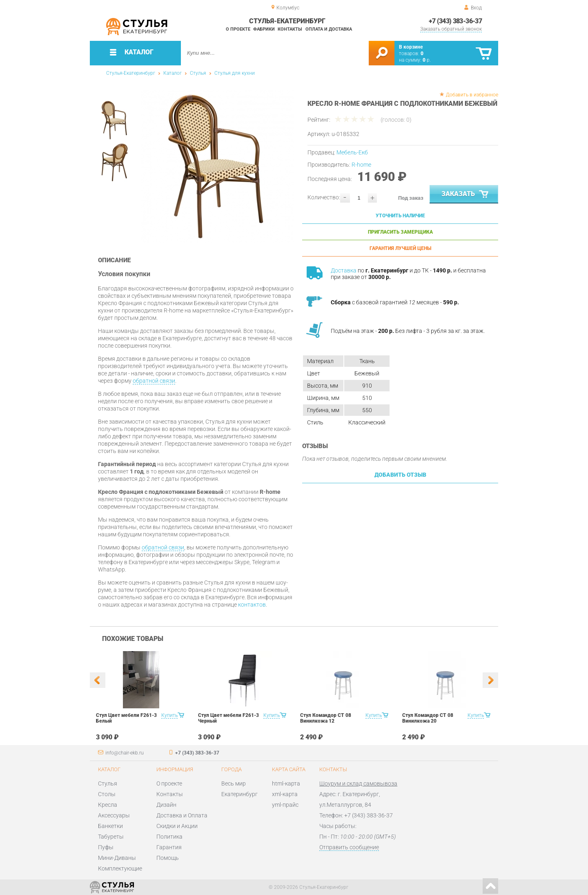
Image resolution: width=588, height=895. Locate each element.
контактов (252, 605)
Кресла (108, 805)
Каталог (173, 73)
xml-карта (285, 794)
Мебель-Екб (352, 152)
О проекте (238, 29)
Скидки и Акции (177, 826)
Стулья (198, 73)
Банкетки (110, 826)
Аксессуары (114, 815)
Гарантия (169, 847)
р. (427, 60)
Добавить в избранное (472, 95)
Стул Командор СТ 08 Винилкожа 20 (428, 718)
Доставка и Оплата (182, 815)
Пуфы (106, 847)
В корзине (411, 47)
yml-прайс (285, 805)
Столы (107, 794)
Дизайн (166, 805)
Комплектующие (120, 868)
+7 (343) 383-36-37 (455, 21)
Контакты (290, 29)
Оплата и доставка (329, 29)
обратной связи (154, 381)
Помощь (168, 858)
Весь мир (234, 783)
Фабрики (264, 29)
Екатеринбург (239, 794)
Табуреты (111, 837)
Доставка (344, 270)
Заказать (466, 194)
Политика (169, 837)
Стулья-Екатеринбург (131, 73)
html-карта (286, 783)
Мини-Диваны (117, 858)
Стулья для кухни (235, 73)
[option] (217, 166)
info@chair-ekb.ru (125, 753)
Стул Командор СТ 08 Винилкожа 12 (326, 718)
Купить (169, 715)
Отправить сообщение (349, 847)
